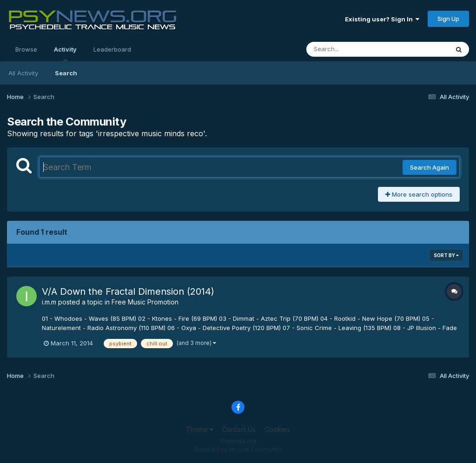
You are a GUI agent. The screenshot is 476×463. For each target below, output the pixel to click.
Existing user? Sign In (382, 19)
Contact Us (239, 429)
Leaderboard (112, 49)
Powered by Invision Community (238, 449)
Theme (200, 429)
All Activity (23, 73)
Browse (26, 49)
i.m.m (49, 302)
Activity (65, 53)
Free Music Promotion (145, 302)
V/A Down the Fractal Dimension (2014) (128, 291)
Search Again (430, 167)
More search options (419, 194)
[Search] (352, 49)
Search (66, 73)
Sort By (446, 255)
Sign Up (448, 19)
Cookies (277, 429)
